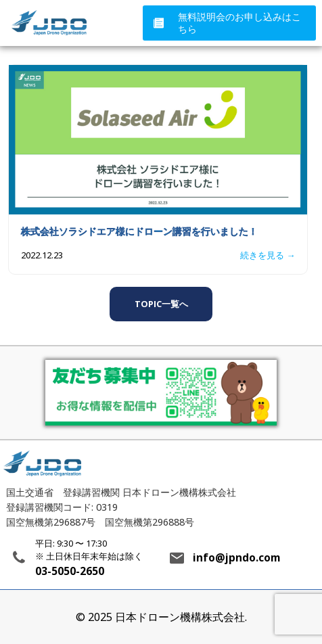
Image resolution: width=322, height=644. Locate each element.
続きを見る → (268, 255)
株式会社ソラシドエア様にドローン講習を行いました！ (139, 231)
